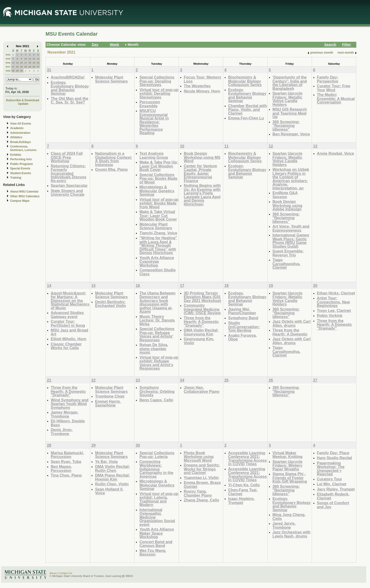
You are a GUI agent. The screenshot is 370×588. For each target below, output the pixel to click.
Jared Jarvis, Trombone (284, 525)
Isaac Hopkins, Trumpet (242, 501)
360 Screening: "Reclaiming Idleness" (286, 126)
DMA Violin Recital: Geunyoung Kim (201, 332)
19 (34, 63)
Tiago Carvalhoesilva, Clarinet (287, 264)
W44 (8, 55)
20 (38, 63)
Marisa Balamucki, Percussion (67, 455)
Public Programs (21, 164)
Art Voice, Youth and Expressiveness (291, 228)
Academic (17, 128)
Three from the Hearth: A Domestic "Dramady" (201, 322)
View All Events (21, 124)
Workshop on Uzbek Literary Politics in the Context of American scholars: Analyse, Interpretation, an (291, 179)
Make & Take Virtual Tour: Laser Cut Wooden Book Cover (158, 215)
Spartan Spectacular (69, 185)
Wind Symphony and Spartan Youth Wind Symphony (70, 404)
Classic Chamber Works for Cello (66, 346)
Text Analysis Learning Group (154, 155)
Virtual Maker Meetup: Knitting (288, 455)
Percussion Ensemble (150, 104)
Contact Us (65, 573)
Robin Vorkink (330, 315)
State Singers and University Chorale (68, 193)
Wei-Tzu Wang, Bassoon (153, 552)
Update (23, 104)
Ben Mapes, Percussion (61, 468)
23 (21, 67)
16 (21, 63)
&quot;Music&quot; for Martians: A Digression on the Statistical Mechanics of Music (70, 300)
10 (26, 59)
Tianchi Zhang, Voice (158, 233)
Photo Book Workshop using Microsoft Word (199, 457)
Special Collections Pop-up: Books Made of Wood (158, 178)
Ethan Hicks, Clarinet (336, 293)
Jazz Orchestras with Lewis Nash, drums (292, 534)
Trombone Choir (110, 396)
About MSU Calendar (24, 192)
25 (30, 67)
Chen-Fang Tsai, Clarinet (243, 492)
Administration (20, 133)
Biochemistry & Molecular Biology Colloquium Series (245, 81)
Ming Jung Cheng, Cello (289, 517)
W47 (8, 67)
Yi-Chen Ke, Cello (244, 485)
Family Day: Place (333, 453)
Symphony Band (243, 318)
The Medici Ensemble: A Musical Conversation (336, 98)
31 (13, 55)
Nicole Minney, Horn (202, 91)
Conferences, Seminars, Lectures (23, 148)
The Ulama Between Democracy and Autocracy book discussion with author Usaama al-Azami (158, 302)
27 (38, 67)
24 (26, 67)
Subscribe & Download (23, 100)
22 (17, 67)
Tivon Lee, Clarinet (334, 311)
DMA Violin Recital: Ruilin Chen (112, 468)
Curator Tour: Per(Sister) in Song (68, 323)
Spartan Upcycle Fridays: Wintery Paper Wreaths (288, 465)
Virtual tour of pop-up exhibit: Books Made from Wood (159, 203)
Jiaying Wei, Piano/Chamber (242, 311)
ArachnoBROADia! (68, 77)
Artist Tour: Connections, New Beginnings (333, 302)
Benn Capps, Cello (156, 400)
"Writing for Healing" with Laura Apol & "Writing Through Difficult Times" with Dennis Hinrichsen (158, 245)
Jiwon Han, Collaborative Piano (202, 389)
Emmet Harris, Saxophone (108, 403)
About (53, 573)
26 (34, 67)
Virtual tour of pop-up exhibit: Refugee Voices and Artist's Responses (159, 363)
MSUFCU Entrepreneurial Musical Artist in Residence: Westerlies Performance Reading (154, 122)
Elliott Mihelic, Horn (69, 339)
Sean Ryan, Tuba (66, 462)
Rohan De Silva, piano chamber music (154, 349)
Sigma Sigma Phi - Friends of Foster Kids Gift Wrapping (290, 478)
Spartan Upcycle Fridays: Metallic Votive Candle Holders (288, 99)
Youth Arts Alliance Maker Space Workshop (157, 533)
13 (38, 59)
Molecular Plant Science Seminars (111, 79)
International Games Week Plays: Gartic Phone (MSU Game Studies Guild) (291, 241)
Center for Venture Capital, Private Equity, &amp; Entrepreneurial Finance (200, 173)
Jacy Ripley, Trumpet (336, 489)
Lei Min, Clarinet (332, 484)
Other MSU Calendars (25, 196)
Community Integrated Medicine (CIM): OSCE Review (202, 309)
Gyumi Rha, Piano (111, 169)
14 (13, 63)
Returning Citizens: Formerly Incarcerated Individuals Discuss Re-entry (69, 173)
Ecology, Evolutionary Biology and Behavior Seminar (70, 88)
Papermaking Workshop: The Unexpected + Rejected (331, 469)
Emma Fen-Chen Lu (246, 118)
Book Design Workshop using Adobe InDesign (287, 205)
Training (16, 178)
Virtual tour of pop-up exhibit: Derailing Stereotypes (159, 93)
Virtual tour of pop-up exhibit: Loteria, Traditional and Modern (159, 499)
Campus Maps (20, 201)
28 (13, 71)
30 (21, 71)
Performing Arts (21, 159)
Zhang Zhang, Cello (202, 500)
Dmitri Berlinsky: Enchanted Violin (111, 304)
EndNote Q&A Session (285, 195)
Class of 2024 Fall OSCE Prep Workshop (67, 157)
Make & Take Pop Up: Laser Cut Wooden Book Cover (159, 166)
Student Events (21, 173)
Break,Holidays (21, 142)
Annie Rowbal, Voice (336, 153)
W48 (8, 71)
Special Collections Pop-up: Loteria (157, 455)
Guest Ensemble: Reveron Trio (288, 253)
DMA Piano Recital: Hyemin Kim (113, 477)
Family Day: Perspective (328, 79)
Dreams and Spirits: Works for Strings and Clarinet (202, 469)
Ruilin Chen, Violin (112, 484)
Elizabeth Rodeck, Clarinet (333, 496)
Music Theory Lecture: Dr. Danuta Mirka (157, 320)
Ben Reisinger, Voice (291, 134)
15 (17, 63)
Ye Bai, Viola (106, 462)
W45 (8, 59)
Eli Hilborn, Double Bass (68, 423)
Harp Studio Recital (334, 458)
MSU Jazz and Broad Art (69, 332)
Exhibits (16, 155)
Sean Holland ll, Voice (109, 491)
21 (13, 67)
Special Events (20, 168)
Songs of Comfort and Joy (333, 505)
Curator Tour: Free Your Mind (334, 88)
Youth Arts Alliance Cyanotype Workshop (157, 261)
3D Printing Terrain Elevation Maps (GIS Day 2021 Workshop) (203, 297)
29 (17, 71)
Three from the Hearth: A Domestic (290, 332)
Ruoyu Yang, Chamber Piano (198, 493)
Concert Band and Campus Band (156, 544)
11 (30, 59)
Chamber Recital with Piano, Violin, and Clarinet (248, 109)
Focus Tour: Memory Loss (203, 79)
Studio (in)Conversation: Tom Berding (244, 327)
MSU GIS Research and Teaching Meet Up (290, 113)
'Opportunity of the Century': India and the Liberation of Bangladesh (290, 83)
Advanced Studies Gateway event (67, 315)
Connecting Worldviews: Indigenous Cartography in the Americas (156, 469)
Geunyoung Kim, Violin (199, 341)
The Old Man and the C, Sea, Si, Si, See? (69, 100)
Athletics (16, 137)
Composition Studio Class (158, 272)
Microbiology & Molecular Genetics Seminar (157, 191)
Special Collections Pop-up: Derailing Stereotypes (157, 81)
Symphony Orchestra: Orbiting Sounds (157, 391)
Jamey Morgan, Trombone (65, 414)
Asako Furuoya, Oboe (242, 337)
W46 (8, 63)
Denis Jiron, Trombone (62, 432)
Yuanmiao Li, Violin (201, 478)
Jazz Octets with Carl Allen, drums (292, 323)
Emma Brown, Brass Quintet (202, 485)
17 (26, 63)
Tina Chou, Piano (66, 475)
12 (34, 59)
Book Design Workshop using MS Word (202, 157)
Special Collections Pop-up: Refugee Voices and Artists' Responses (157, 334)
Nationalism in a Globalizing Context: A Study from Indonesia (114, 159)
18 (30, 63)
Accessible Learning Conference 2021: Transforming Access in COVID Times (248, 458)
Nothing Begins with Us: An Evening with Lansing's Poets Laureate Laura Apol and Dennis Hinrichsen (202, 195)
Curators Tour (330, 479)
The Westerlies (197, 86)
